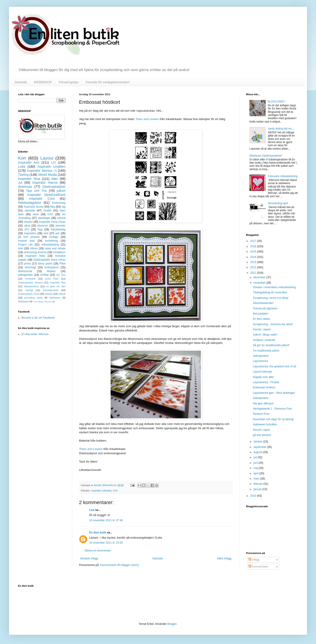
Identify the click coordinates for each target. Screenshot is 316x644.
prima (28, 264)
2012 (254, 267)
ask (57, 233)
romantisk (30, 279)
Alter (55, 179)
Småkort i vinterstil (264, 340)
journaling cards (33, 298)
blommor (43, 226)
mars (257, 479)
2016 (254, 246)
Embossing (59, 203)
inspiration (30, 233)
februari (258, 484)
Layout (47, 158)
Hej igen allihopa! (263, 403)
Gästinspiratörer (54, 187)
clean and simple (55, 248)
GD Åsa (61, 275)
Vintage (54, 237)
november (260, 283)
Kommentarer (258, 567)
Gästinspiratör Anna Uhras (49, 260)
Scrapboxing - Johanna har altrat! (273, 324)
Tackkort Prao (261, 414)
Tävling (23, 175)
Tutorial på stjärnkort (265, 308)
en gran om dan (56, 286)
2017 (254, 241)
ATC (27, 229)
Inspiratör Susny (34, 207)
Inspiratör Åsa (58, 283)
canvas (49, 294)
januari (258, 489)
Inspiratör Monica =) (42, 171)
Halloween (55, 298)
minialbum (59, 252)
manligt (29, 290)
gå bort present (29, 237)
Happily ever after (263, 377)
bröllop (44, 275)
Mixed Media (47, 175)
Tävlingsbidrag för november (270, 292)
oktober (258, 442)
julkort (61, 191)
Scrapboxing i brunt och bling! (271, 298)
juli (256, 457)
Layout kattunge (262, 372)
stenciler (60, 226)
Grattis (47, 211)
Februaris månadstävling (283, 176)
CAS (50, 214)
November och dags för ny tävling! (273, 419)
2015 (254, 252)
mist (46, 233)
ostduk (62, 294)
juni (256, 463)
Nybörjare (23, 301)
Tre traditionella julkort (266, 351)
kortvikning (51, 241)
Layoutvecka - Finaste (266, 382)
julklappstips (25, 275)
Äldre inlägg (224, 558)
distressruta (25, 271)
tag (64, 207)
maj (256, 468)
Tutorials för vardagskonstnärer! (108, 82)
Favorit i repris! (262, 329)
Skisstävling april (278, 203)
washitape (44, 218)
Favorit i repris (261, 430)
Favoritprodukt (51, 290)
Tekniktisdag (58, 229)
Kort (115, 491)
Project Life (25, 245)
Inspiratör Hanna (45, 183)
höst (21, 248)
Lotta (22, 167)
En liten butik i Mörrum (35, 334)
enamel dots (26, 241)
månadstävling (50, 245)
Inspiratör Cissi (42, 199)
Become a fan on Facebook (38, 318)
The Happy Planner (42, 302)
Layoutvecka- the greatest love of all (274, 366)
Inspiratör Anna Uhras (52, 222)
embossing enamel (35, 252)
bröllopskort (52, 267)
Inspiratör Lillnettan (101, 491)
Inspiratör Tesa (29, 179)
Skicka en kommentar (98, 551)
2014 (254, 257)
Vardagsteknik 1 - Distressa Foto (272, 409)
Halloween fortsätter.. (266, 424)
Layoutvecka (260, 361)
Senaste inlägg (89, 558)
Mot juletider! (261, 314)
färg (53, 207)
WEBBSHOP (43, 82)
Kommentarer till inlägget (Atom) (119, 565)
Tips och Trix (36, 191)
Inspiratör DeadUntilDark (46, 195)
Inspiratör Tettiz (35, 256)
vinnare (28, 222)
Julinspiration (261, 356)
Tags (40, 229)
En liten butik (98, 533)
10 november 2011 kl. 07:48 (106, 520)
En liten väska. (262, 319)
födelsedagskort (30, 203)
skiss (36, 214)
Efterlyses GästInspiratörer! (266, 156)
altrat (27, 226)
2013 (254, 262)
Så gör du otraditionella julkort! (271, 345)
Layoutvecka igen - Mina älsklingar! (274, 393)
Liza (92, 510)
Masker (51, 271)
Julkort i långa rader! (265, 335)
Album (34, 248)
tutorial (61, 218)
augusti (258, 452)
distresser (25, 187)
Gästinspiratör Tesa (29, 294)
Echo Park (52, 279)
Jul (20, 183)
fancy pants (45, 264)
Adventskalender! (263, 303)
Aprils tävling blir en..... (282, 129)
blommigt (30, 267)
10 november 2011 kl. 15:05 (106, 543)
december (260, 277)
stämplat (30, 211)
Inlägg (254, 560)
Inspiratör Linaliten (51, 167)
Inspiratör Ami (29, 162)
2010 (254, 496)
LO (53, 162)
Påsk (62, 264)
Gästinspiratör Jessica (30, 283)
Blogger (172, 624)
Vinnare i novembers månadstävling (274, 287)
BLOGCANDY (276, 102)
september (260, 447)
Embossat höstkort (264, 387)
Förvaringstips (69, 82)
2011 (254, 273)
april (256, 473)
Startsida (21, 82)
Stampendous (31, 286)
